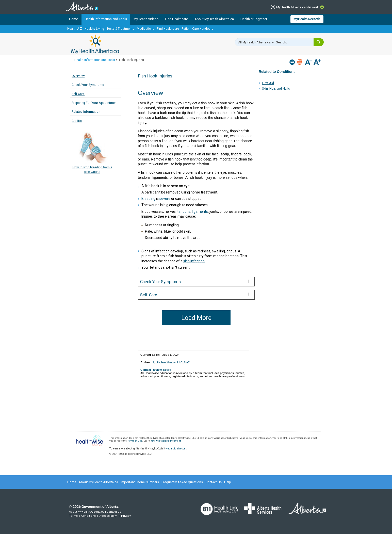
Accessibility (108, 516)
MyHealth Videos (146, 19)
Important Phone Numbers (140, 482)
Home (73, 19)
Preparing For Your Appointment (95, 103)
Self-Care (78, 94)
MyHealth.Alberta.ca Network (298, 7)
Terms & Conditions (82, 516)
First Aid (268, 83)
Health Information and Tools (106, 19)
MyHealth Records (307, 19)
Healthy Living (94, 29)
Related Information (86, 112)
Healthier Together (254, 19)
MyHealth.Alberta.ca (95, 44)
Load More (196, 318)
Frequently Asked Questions (182, 482)
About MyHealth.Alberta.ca (214, 19)
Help (228, 482)
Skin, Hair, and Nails (276, 88)
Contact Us (214, 482)
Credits (77, 121)
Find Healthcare (176, 19)
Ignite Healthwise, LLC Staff (171, 362)
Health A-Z (75, 29)
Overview (78, 76)
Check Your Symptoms (88, 85)
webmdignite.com (176, 449)
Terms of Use (135, 441)
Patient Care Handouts (197, 29)
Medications (146, 29)
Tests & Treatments (120, 29)
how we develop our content (166, 441)
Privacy (126, 516)
